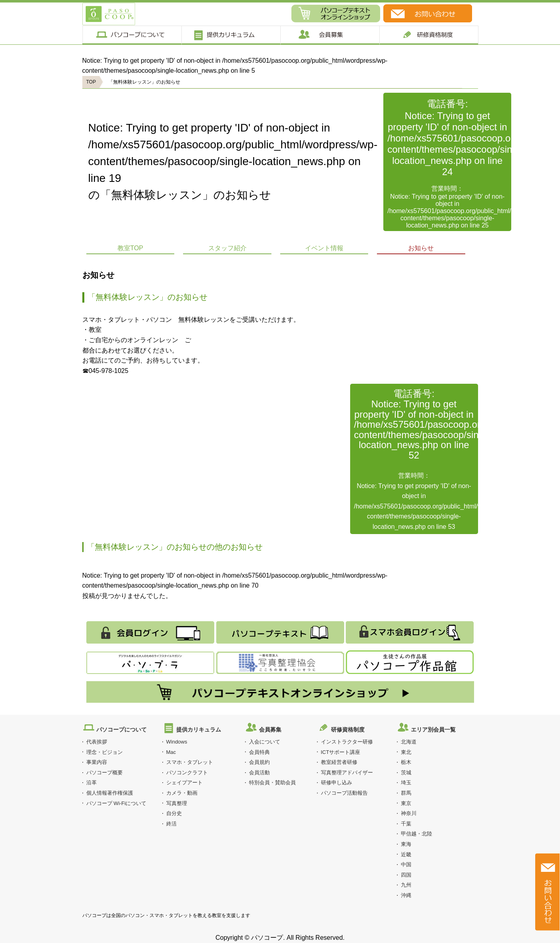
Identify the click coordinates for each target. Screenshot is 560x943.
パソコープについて (132, 35)
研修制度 (429, 35)
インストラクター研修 (347, 742)
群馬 (406, 793)
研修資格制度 (348, 730)
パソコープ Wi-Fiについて (117, 803)
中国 (406, 864)
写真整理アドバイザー (347, 773)
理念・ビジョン (105, 752)
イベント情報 (324, 248)
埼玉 (406, 783)
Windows (177, 742)
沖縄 (406, 895)
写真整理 (177, 803)
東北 (406, 752)
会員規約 (259, 762)
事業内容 (97, 762)
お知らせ (421, 248)
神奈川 (409, 813)
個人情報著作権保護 (110, 793)
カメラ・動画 (182, 793)
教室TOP (131, 248)
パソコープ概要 (105, 773)
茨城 (406, 773)
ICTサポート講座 (341, 752)
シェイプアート (184, 783)
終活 (171, 824)
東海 (406, 844)
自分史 (174, 813)
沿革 (92, 783)
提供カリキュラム (230, 35)
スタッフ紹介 (227, 248)
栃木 (406, 762)
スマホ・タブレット (190, 762)
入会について (265, 742)
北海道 (409, 742)
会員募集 (330, 35)
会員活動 (259, 773)
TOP (91, 82)
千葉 (406, 824)
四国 (406, 875)
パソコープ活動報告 (344, 793)
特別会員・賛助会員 (272, 783)
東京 (406, 803)
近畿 (406, 854)
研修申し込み (337, 783)
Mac (171, 752)
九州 (406, 885)
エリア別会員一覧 (433, 730)
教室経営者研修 (339, 762)
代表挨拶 (97, 742)
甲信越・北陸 (417, 834)
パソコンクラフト (187, 773)
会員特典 (259, 752)
